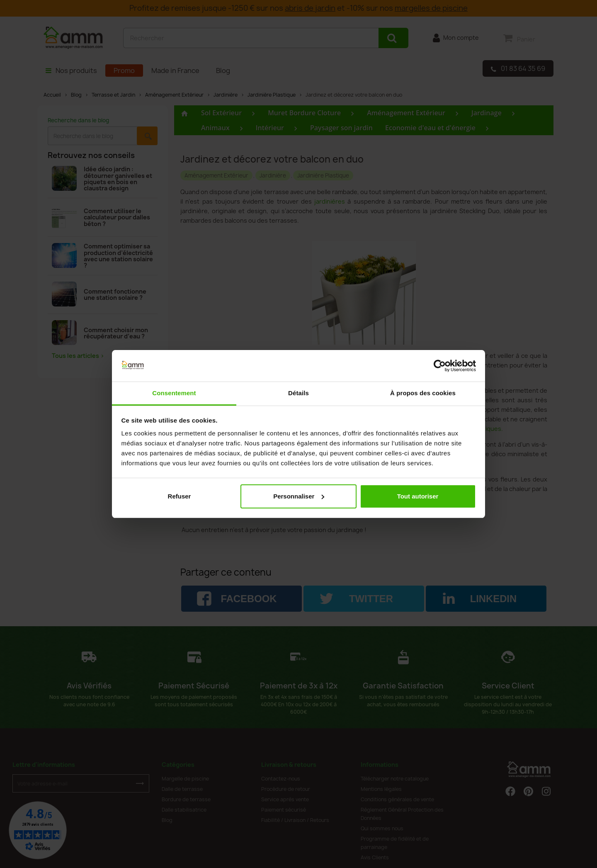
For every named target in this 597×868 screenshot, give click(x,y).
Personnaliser (299, 496)
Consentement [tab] (174, 393)
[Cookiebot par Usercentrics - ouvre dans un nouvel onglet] (440, 366)
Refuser (180, 496)
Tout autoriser (418, 496)
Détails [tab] (298, 393)
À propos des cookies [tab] (423, 393)
